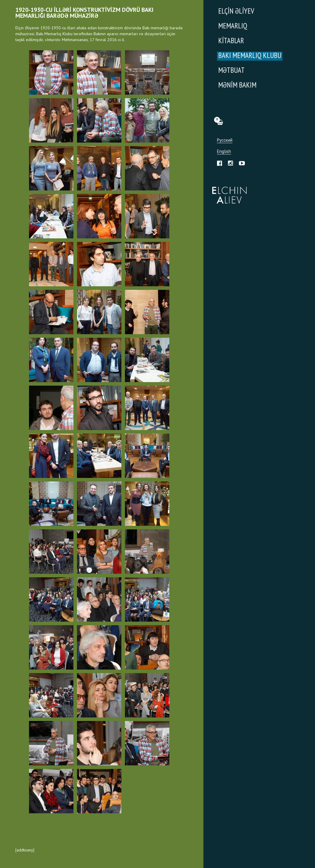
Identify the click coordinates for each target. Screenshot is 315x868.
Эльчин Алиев (228, 192)
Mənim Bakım (237, 86)
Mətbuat (231, 71)
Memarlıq (233, 26)
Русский (225, 140)
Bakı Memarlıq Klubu (250, 56)
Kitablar (231, 41)
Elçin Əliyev (236, 12)
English (224, 152)
